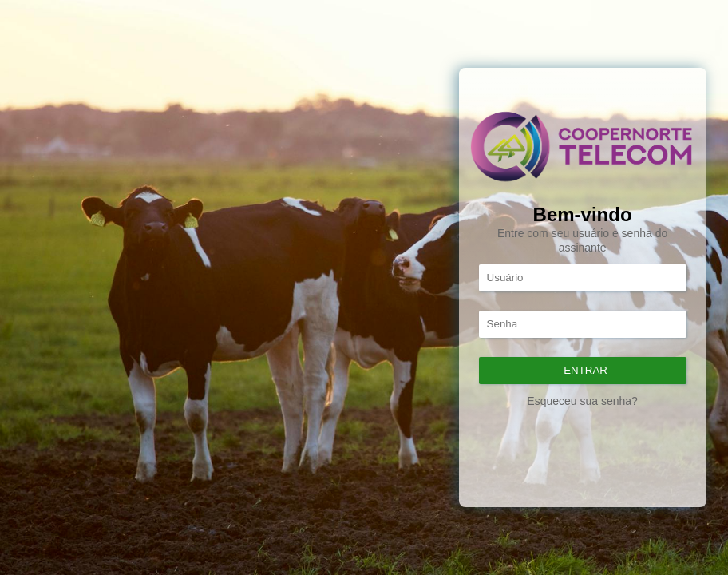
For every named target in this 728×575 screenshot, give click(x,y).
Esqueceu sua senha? (582, 401)
